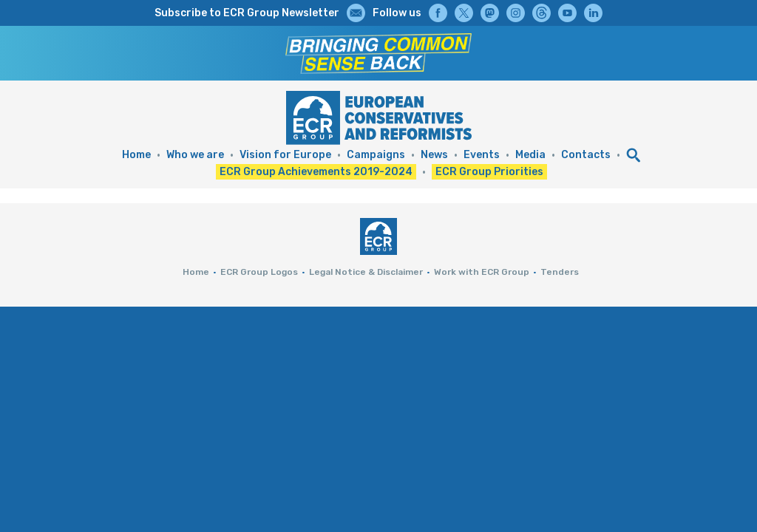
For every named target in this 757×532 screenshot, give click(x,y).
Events (482, 155)
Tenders (560, 272)
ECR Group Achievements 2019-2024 (316, 172)
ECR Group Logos (259, 272)
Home (136, 155)
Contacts (586, 155)
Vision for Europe (285, 155)
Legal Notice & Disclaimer (366, 272)
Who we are (195, 155)
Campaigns (376, 155)
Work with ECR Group (482, 272)
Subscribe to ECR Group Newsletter (247, 13)
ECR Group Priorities (489, 172)
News (434, 155)
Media (530, 155)
